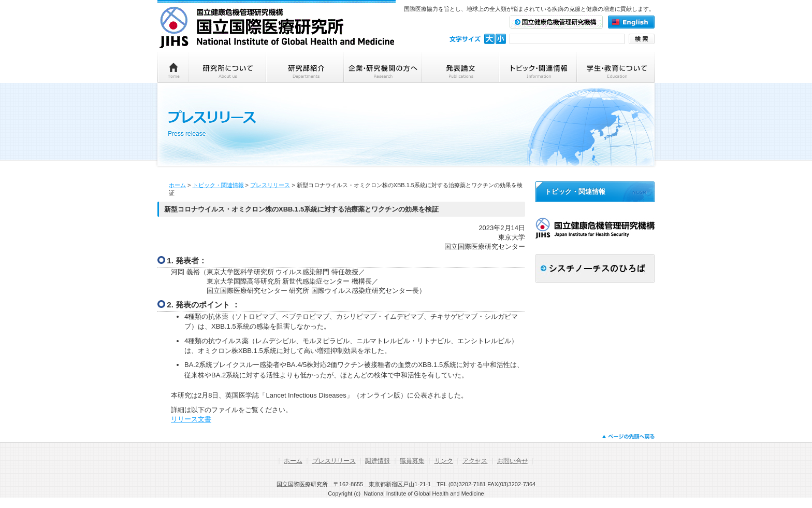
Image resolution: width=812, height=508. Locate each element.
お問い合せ (513, 461)
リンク (444, 461)
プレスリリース (270, 185)
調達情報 (378, 461)
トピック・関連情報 (218, 185)
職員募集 (412, 461)
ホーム (177, 185)
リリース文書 (191, 419)
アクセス (475, 461)
